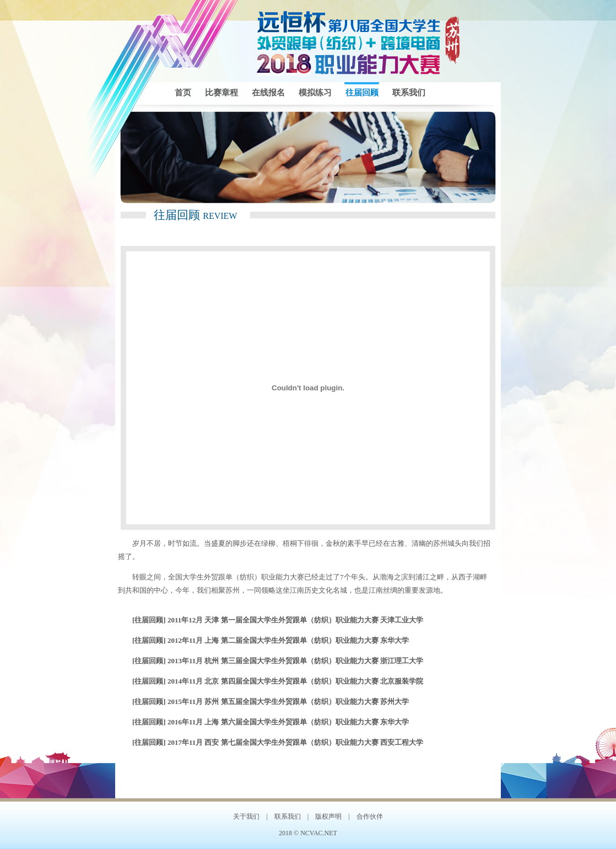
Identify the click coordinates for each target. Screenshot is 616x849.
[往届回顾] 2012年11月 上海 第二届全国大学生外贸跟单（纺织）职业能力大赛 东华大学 (271, 640)
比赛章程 (221, 93)
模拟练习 (315, 93)
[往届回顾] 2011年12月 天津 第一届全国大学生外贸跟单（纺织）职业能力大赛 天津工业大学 (278, 620)
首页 (183, 93)
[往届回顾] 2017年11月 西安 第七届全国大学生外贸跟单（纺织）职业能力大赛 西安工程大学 (278, 742)
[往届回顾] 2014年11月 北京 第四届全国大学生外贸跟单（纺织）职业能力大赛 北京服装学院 (278, 681)
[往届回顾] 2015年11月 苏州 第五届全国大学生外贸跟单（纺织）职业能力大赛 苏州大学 (271, 702)
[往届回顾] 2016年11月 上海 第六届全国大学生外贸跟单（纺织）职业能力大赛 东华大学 (271, 722)
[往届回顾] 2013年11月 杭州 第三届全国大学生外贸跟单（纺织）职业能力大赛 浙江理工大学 (278, 661)
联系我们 (409, 93)
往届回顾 (362, 93)
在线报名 (268, 93)
